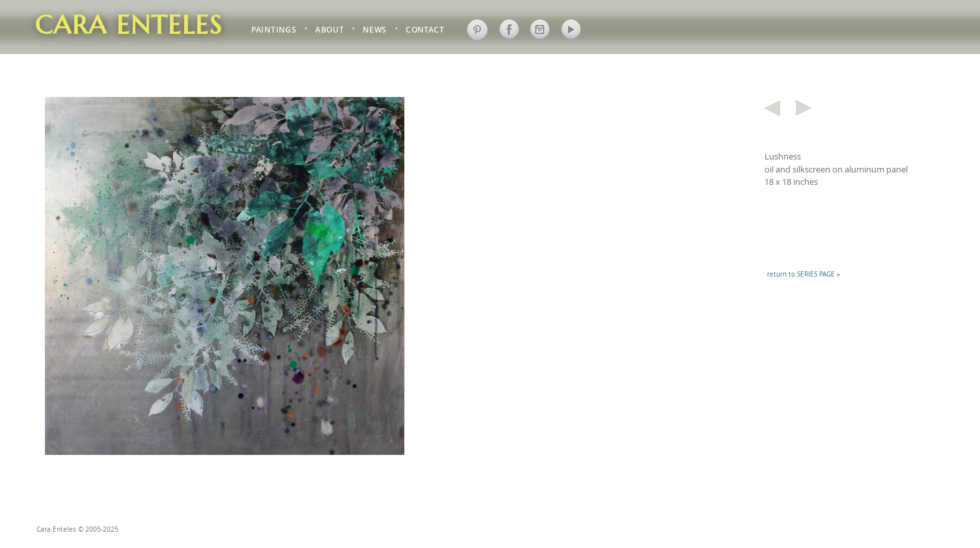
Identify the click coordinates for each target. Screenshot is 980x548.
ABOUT (329, 30)
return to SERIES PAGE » (804, 274)
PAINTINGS (274, 30)
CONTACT (425, 30)
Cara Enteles (129, 25)
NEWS (375, 30)
